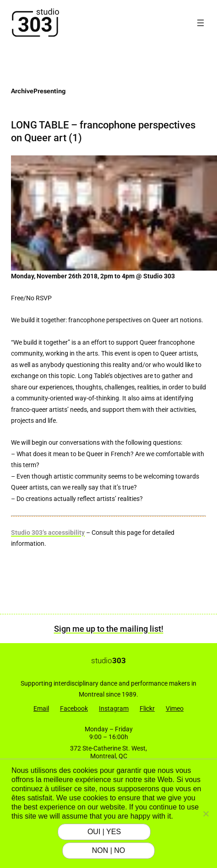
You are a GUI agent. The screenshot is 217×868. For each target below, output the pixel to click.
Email (41, 709)
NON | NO (109, 850)
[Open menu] (201, 23)
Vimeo (175, 709)
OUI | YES (104, 832)
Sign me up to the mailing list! (109, 629)
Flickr (147, 709)
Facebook (74, 709)
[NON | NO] (206, 814)
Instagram (114, 709)
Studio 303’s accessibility (48, 533)
